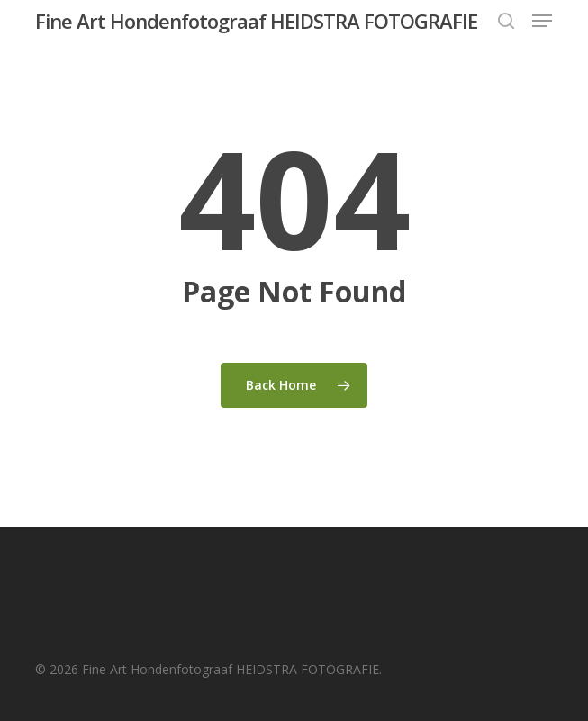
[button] (542, 21)
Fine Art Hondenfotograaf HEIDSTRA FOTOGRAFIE (256, 21)
